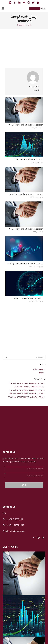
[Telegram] (10, 3)
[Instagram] (29, 3)
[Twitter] (33, 3)
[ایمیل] (24, 3)
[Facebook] (38, 3)
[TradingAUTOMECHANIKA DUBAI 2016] (24, 249)
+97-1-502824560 (16, 525)
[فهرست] (3, 8)
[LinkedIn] (19, 3)
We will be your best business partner (26, 125)
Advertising (38, 369)
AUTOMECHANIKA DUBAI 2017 (28, 298)
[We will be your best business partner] (24, 110)
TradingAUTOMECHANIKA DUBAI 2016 (25, 264)
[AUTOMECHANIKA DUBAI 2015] (24, 145)
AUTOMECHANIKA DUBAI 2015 (28, 159)
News (41, 373)
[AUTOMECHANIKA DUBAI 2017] (24, 283)
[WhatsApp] (15, 3)
